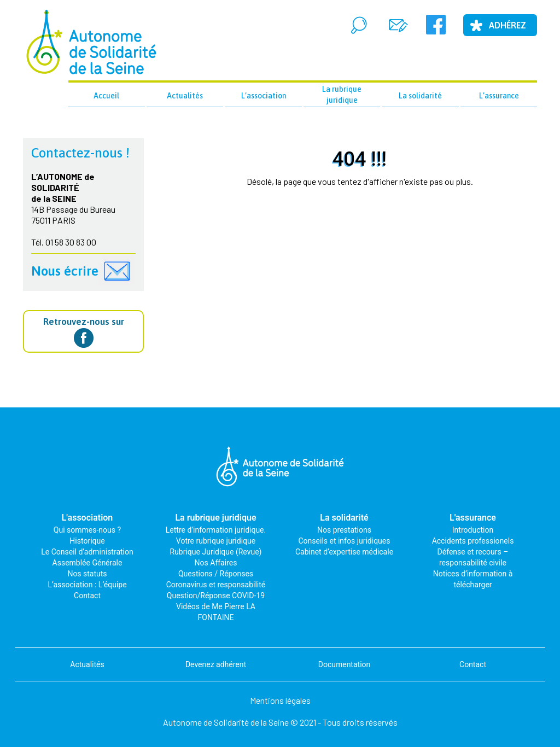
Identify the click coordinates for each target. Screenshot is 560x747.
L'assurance (473, 518)
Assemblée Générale (87, 563)
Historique (87, 541)
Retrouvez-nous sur (84, 332)
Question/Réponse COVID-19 (216, 596)
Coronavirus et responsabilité (216, 585)
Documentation (345, 664)
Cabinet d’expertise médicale (344, 552)
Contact (87, 596)
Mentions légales (280, 700)
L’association (264, 96)
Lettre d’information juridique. (216, 530)
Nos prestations (344, 530)
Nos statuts (87, 574)
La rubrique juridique (342, 95)
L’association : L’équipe (87, 585)
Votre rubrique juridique (216, 541)
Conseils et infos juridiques (345, 541)
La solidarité (420, 96)
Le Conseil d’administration (87, 552)
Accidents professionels (473, 541)
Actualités (185, 96)
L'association (87, 518)
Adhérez (507, 25)
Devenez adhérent (216, 664)
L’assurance (499, 96)
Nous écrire (65, 271)
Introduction (473, 530)
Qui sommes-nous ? (87, 530)
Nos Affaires (216, 563)
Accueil (106, 96)
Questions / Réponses (216, 574)
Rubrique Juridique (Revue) (216, 552)
